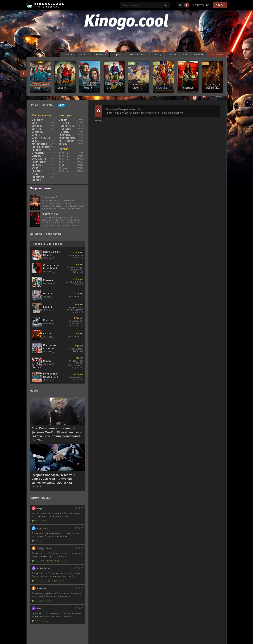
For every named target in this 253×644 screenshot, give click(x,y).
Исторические (39, 144)
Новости (199, 54)
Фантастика (38, 177)
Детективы (38, 132)
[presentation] (23, 80)
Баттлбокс (40, 621)
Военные (36, 129)
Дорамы (65, 132)
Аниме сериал (66, 141)
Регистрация (201, 5)
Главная (68, 54)
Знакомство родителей (48, 581)
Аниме (172, 54)
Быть (36, 541)
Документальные (41, 138)
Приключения (39, 162)
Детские (36, 135)
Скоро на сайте (40, 188)
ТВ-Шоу (63, 144)
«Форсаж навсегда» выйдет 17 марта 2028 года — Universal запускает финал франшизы (53, 479)
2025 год (64, 156)
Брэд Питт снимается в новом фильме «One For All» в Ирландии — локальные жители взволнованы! (57, 432)
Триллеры (37, 171)
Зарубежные (68, 126)
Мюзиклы (36, 156)
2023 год (64, 162)
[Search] (166, 5)
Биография (37, 120)
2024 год (64, 159)
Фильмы (85, 54)
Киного (99, 121)
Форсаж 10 (40, 521)
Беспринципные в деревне (49, 561)
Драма (35, 141)
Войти (220, 5)
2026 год (64, 153)
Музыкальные (39, 159)
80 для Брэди (41, 601)
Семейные (37, 165)
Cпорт (35, 168)
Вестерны (37, 126)
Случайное (217, 54)
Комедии (36, 150)
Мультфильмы (138, 54)
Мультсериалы (67, 138)
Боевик (35, 123)
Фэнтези (36, 180)
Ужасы (35, 174)
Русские (65, 123)
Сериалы (118, 54)
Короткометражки (41, 147)
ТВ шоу (157, 54)
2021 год (63, 168)
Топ (185, 54)
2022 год (64, 165)
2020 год (64, 171)
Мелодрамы (38, 153)
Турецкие (66, 129)
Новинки (101, 54)
